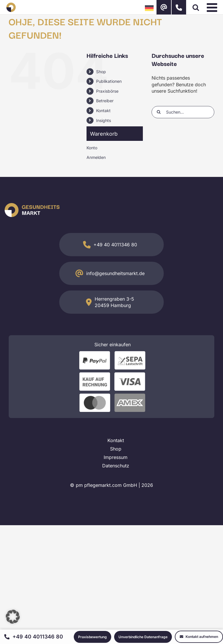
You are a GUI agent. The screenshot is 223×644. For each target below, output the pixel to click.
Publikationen (109, 81)
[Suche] (159, 112)
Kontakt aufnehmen (199, 637)
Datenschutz (116, 466)
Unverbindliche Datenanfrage (143, 637)
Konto (92, 148)
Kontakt (103, 111)
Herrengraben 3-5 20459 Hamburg (114, 302)
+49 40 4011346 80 (115, 245)
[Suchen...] (183, 112)
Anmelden (96, 157)
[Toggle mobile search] (196, 7)
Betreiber (105, 101)
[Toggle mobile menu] (213, 7)
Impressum (116, 457)
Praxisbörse (107, 91)
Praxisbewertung (92, 637)
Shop (101, 72)
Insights (104, 120)
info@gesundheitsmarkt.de (115, 273)
